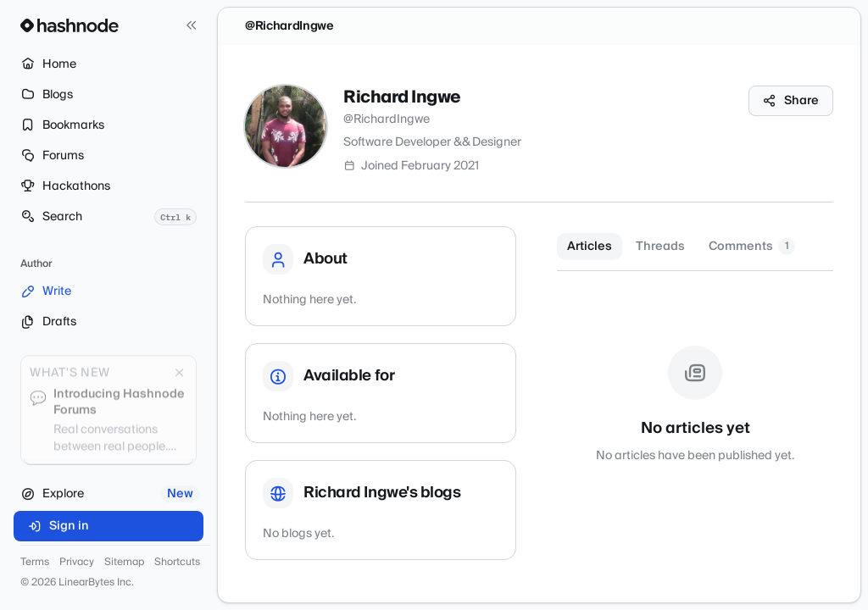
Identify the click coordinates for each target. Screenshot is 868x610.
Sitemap (124, 563)
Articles (590, 247)
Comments (752, 247)
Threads (660, 247)
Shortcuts (177, 563)
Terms (35, 563)
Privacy (77, 563)
